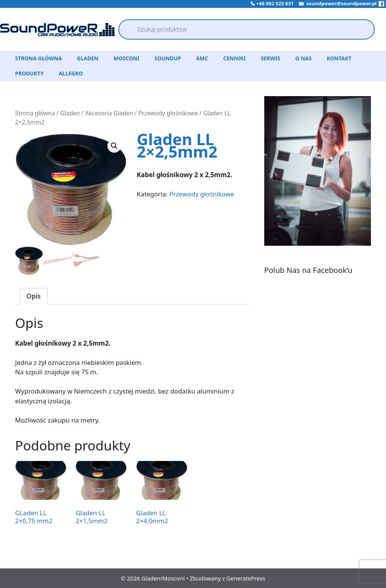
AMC (202, 58)
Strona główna (35, 113)
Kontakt (339, 58)
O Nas (303, 58)
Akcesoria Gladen (109, 113)
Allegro (71, 73)
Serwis (270, 58)
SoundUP (168, 58)
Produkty (29, 73)
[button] (114, 146)
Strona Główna (38, 58)
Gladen (88, 58)
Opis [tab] (34, 296)
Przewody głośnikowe (168, 113)
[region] (318, 180)
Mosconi (126, 58)
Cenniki (234, 58)
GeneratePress (246, 578)
